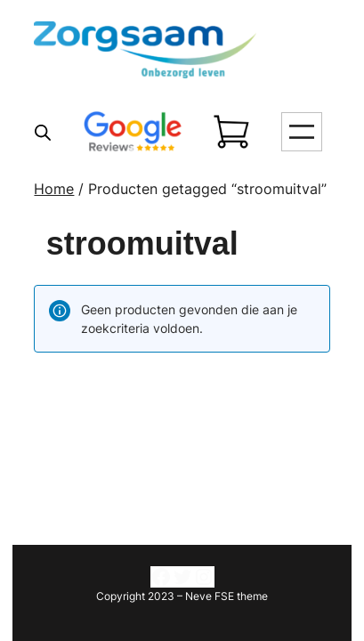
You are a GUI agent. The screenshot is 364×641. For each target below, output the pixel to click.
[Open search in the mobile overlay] (43, 132)
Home (54, 189)
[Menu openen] (302, 132)
